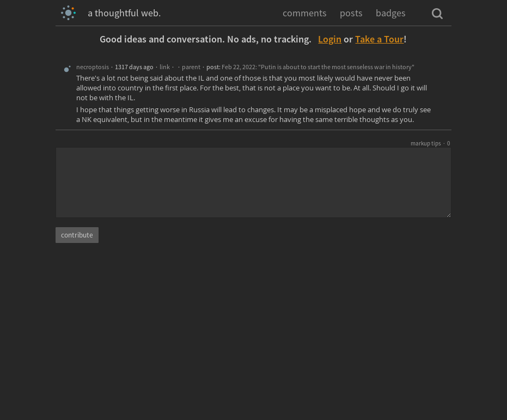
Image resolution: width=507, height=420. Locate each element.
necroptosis (93, 67)
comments (305, 13)
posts (351, 13)
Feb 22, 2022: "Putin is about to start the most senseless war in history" (318, 67)
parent (191, 67)
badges (391, 13)
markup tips (426, 143)
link (165, 67)
